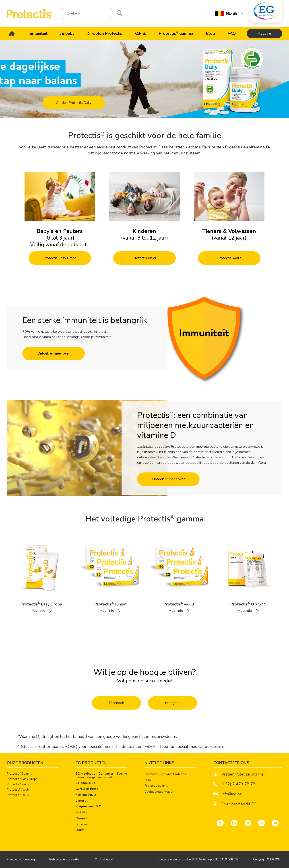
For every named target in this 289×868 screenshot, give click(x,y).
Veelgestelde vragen (159, 792)
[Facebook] (220, 823)
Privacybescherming (21, 859)
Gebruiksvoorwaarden (65, 859)
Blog (211, 33)
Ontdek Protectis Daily (74, 103)
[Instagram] (248, 823)
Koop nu (265, 33)
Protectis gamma (156, 786)
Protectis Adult (229, 258)
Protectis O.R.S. (18, 795)
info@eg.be (228, 794)
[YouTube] (275, 823)
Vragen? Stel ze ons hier (239, 774)
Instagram (173, 703)
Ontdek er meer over (54, 353)
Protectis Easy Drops (60, 258)
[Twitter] (262, 823)
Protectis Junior (144, 258)
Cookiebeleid (104, 859)
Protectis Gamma (19, 774)
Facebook (116, 703)
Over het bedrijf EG (239, 804)
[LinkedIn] (234, 823)
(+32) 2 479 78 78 (234, 784)
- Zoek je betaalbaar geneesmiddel (101, 776)
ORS (148, 780)
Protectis (165, 774)
